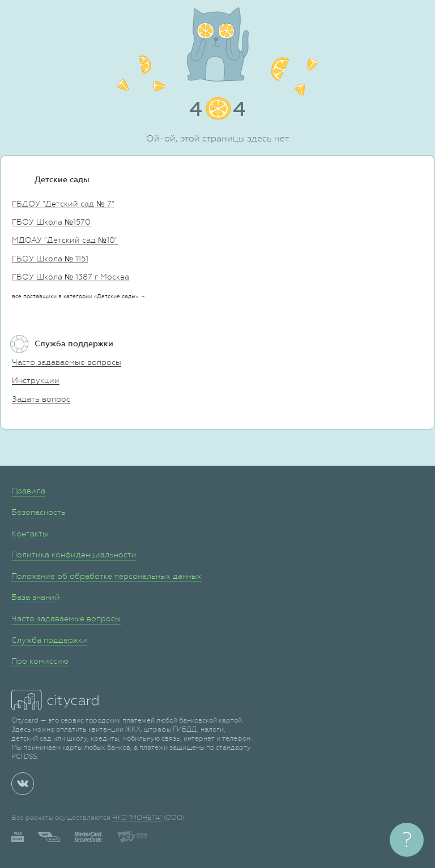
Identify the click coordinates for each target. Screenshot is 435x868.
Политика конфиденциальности (74, 555)
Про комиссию (40, 661)
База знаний (36, 597)
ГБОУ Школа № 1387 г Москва (71, 277)
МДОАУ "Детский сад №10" (65, 240)
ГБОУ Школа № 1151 (50, 259)
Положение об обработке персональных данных (106, 576)
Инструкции (36, 380)
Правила (28, 491)
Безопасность (39, 512)
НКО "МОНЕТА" (137, 818)
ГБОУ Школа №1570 (51, 222)
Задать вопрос (41, 399)
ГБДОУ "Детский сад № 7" (63, 204)
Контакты (30, 534)
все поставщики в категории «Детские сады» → (79, 296)
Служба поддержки (49, 640)
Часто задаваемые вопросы (67, 362)
